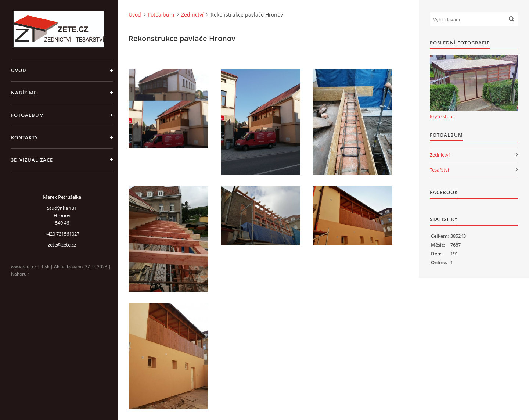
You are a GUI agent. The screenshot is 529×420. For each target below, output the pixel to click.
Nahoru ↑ (20, 274)
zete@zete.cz (62, 245)
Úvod (19, 70)
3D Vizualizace (32, 160)
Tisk (45, 267)
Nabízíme (24, 93)
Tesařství (439, 170)
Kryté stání (442, 116)
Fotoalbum (28, 115)
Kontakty (25, 137)
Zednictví (192, 15)
